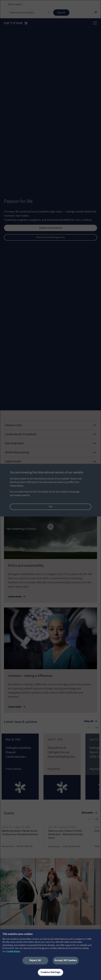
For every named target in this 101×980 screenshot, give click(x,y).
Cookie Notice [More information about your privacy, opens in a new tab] (13, 951)
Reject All (35, 960)
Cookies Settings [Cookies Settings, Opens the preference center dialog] (50, 972)
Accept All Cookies (66, 960)
